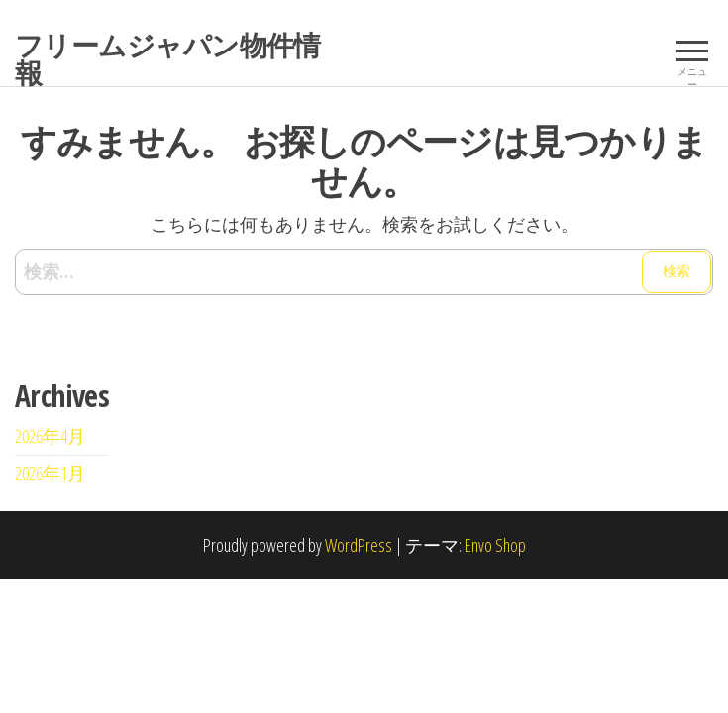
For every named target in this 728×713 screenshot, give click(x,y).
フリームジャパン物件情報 (168, 58)
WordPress (359, 545)
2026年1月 (50, 473)
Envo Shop (495, 545)
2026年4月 (50, 436)
